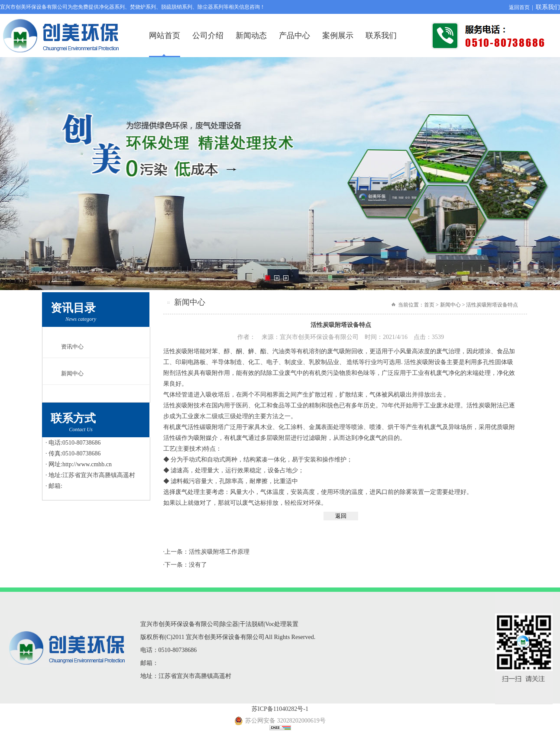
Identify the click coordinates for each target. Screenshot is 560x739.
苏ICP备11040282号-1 (280, 709)
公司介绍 (208, 35)
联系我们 (548, 7)
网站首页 (165, 35)
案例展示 (338, 35)
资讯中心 (72, 347)
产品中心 (295, 35)
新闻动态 (251, 35)
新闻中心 (72, 373)
